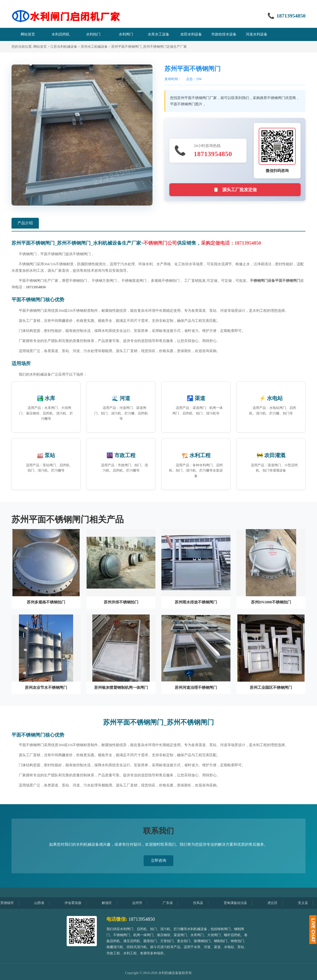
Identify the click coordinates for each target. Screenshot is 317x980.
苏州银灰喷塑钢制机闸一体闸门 (121, 688)
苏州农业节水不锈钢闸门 (46, 688)
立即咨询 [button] (158, 860)
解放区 (113, 903)
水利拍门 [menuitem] (93, 34)
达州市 (143, 903)
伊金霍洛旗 (79, 903)
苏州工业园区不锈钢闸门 (271, 688)
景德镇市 (13, 903)
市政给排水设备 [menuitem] (224, 34)
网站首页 (40, 47)
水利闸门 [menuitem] (126, 34)
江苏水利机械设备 (64, 47)
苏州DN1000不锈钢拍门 (271, 602)
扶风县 (204, 903)
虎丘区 (278, 903)
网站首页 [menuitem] (28, 34)
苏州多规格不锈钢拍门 (46, 602)
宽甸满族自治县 (241, 903)
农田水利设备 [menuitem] (191, 34)
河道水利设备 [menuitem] (257, 34)
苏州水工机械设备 (94, 47)
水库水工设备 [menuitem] (158, 34)
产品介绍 (25, 223)
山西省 (45, 903)
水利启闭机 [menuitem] (61, 34)
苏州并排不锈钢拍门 (121, 602)
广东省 (174, 903)
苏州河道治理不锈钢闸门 (196, 688)
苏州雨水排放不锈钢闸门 (196, 602)
